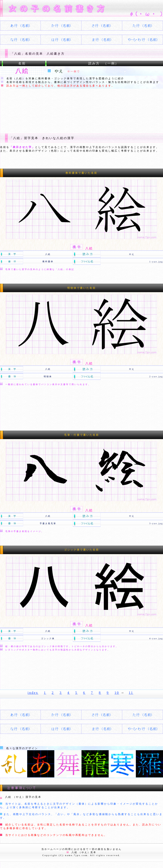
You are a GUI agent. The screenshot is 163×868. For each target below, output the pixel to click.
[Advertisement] (77, 108)
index (33, 693)
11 (131, 693)
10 (117, 693)
